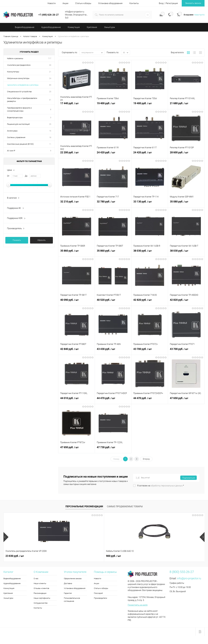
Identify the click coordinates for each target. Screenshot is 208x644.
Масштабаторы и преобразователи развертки (22, 100)
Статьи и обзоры (83, 3)
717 (50, 58)
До (26, 176)
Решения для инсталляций (18, 124)
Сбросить (41, 240)
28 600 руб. (186, 154)
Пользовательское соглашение (72, 600)
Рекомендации (40, 593)
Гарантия (68, 593)
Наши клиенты (40, 583)
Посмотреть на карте (138, 605)
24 (50, 78)
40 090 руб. (77, 301)
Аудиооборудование (12, 583)
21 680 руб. (186, 105)
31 (50, 100)
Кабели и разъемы (15, 58)
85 (50, 85)
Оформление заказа (73, 579)
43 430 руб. (113, 351)
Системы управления (16, 137)
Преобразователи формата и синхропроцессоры (19, 109)
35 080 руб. (186, 203)
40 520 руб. (113, 301)
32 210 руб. (77, 203)
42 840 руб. (77, 351)
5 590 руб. (114, 556)
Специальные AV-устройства (19, 92)
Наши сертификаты (42, 598)
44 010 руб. (77, 400)
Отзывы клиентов (41, 588)
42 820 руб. (150, 301)
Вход (161, 3)
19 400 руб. (113, 105)
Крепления (8, 593)
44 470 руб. (113, 400)
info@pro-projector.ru (189, 578)
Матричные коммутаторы (18, 78)
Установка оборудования (110, 3)
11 (50, 144)
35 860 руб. (77, 252)
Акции (65, 3)
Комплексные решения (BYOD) (20, 144)
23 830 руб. (15, 556)
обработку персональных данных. (167, 486)
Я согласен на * (161, 486)
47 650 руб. (186, 400)
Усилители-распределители (19, 65)
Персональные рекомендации (84, 506)
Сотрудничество (41, 603)
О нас (36, 579)
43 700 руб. (150, 351)
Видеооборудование (12, 579)
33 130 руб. (150, 203)
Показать (17, 240)
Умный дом (8, 598)
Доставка (68, 583)
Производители (100, 598)
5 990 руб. (165, 556)
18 (50, 137)
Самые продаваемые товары (125, 506)
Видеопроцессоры (15, 118)
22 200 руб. (77, 154)
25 (50, 92)
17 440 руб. (77, 105)
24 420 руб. (113, 154)
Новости (52, 3)
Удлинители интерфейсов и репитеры (23, 85)
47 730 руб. (113, 449)
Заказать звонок (193, 3)
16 (50, 131)
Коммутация (9, 588)
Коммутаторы (13, 72)
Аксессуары (12, 131)
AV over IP (11, 151)
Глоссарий (98, 593)
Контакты (134, 3)
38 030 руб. (150, 252)
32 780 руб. (113, 203)
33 (50, 65)
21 (50, 72)
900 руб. (63, 556)
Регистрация (172, 3)
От (8, 176)
